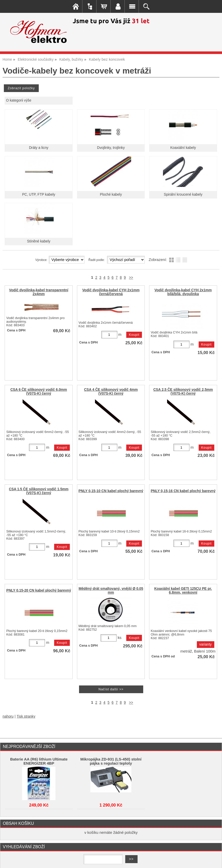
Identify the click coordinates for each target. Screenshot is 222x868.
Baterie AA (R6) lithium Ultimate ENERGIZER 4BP (39, 761)
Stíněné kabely (39, 241)
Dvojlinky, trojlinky (111, 148)
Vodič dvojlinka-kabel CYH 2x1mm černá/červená (111, 292)
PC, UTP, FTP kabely (39, 195)
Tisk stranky (26, 716)
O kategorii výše (18, 100)
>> (131, 278)
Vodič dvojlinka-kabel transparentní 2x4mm (39, 292)
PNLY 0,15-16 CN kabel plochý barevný (183, 491)
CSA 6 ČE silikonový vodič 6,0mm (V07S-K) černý (39, 392)
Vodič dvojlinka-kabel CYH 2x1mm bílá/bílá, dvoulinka (183, 292)
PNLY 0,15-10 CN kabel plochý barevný (111, 491)
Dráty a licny (39, 148)
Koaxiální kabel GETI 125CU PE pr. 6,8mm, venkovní (183, 591)
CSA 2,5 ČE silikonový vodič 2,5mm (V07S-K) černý (183, 392)
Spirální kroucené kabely (183, 195)
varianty (206, 644)
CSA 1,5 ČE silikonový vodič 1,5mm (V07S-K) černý (39, 491)
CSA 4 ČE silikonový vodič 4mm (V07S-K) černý (111, 392)
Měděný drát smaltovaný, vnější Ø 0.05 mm (111, 591)
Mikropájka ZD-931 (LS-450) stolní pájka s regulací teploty (111, 761)
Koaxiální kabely (183, 148)
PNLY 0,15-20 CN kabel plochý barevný (38, 590)
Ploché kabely (111, 195)
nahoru (8, 716)
